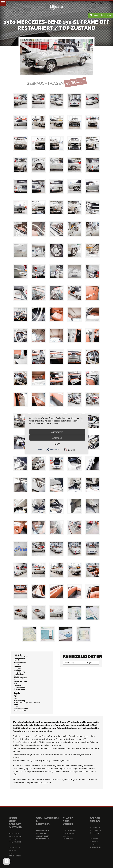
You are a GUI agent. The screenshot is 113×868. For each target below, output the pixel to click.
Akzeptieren (57, 432)
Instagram (95, 830)
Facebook (95, 828)
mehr (57, 444)
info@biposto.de (15, 856)
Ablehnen (57, 438)
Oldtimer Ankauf (69, 833)
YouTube (95, 833)
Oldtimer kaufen (69, 831)
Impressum (94, 842)
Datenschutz (95, 839)
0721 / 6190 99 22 (102, 15)
